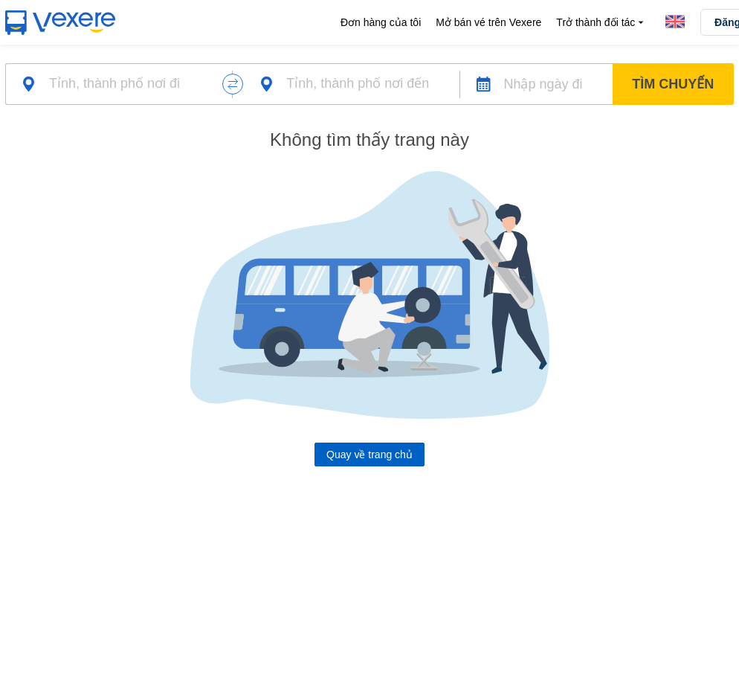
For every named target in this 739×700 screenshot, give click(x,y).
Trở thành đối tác (601, 23)
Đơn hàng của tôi (381, 22)
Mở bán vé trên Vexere (488, 22)
